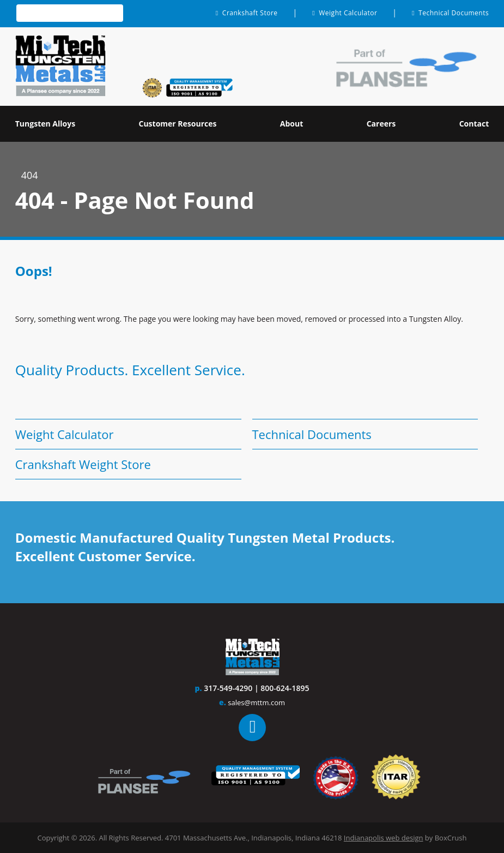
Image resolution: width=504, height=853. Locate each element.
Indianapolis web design (384, 838)
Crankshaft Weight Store (83, 464)
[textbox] (70, 13)
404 (30, 175)
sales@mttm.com (256, 702)
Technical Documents (312, 434)
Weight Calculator (65, 434)
